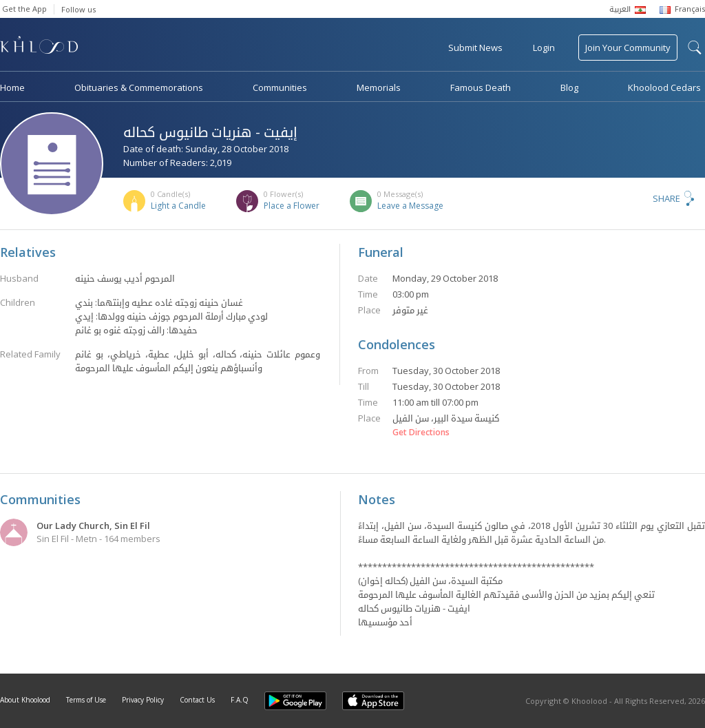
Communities (280, 87)
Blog (569, 87)
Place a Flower (292, 206)
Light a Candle (178, 206)
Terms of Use (86, 700)
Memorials (379, 87)
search (695, 48)
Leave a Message (410, 206)
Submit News (475, 48)
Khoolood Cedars (664, 87)
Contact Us (197, 700)
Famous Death (481, 87)
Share (666, 198)
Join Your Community (628, 48)
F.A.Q (240, 700)
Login (544, 48)
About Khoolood (25, 700)
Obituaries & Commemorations (139, 87)
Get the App (24, 9)
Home (12, 87)
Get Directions (421, 433)
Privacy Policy (143, 700)
